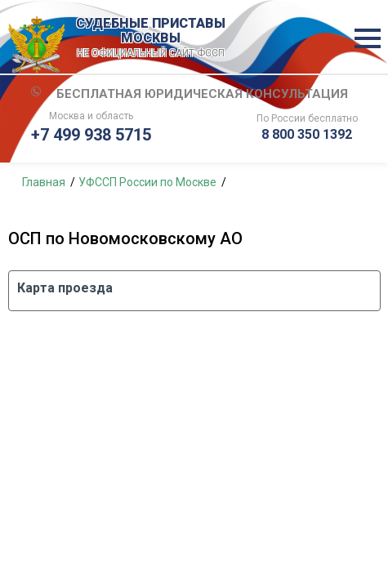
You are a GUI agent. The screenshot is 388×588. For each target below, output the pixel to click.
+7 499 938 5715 (91, 135)
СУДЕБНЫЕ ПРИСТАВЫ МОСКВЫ (151, 38)
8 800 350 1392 (307, 134)
